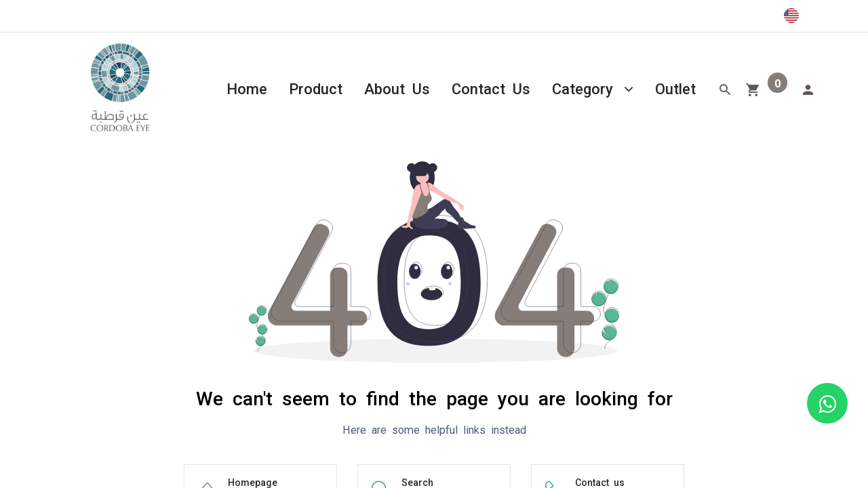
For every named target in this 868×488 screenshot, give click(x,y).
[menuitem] (247, 88)
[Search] (725, 88)
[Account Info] (808, 88)
